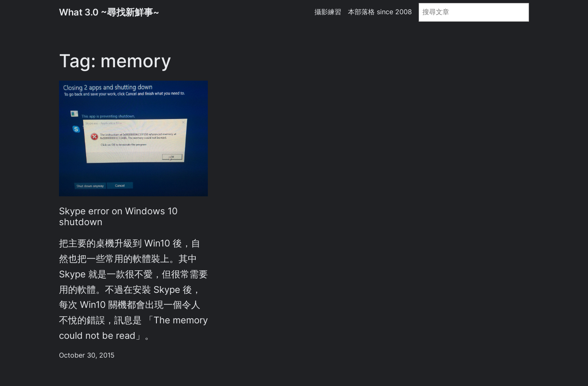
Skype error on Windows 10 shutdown (118, 216)
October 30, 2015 (87, 355)
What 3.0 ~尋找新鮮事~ (109, 12)
